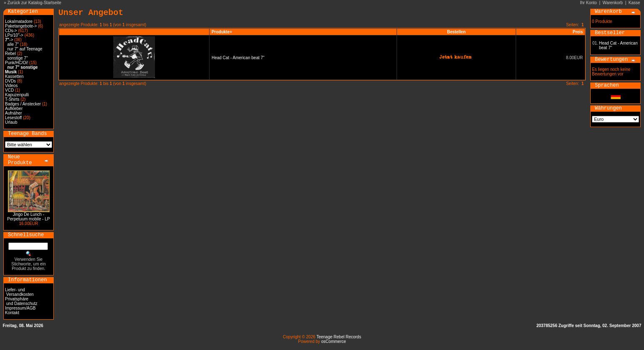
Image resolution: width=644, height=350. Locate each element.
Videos (11, 86)
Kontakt (12, 313)
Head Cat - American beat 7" (238, 58)
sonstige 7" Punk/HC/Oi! (17, 60)
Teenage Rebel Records (339, 337)
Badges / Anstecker (23, 104)
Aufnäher (14, 113)
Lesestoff (13, 118)
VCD (9, 90)
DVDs (10, 81)
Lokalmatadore (19, 21)
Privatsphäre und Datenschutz (21, 301)
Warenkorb (613, 3)
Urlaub (11, 122)
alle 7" (13, 44)
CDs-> (11, 31)
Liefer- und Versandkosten (19, 292)
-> (9, 40)
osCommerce (333, 341)
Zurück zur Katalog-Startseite (35, 3)
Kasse (634, 3)
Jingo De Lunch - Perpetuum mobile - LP (28, 217)
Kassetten (14, 76)
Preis (578, 32)
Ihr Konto (588, 3)
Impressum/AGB (20, 308)
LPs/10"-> (14, 35)
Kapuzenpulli (17, 95)
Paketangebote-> (21, 26)
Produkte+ (222, 32)
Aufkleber (14, 109)
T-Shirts (12, 99)
